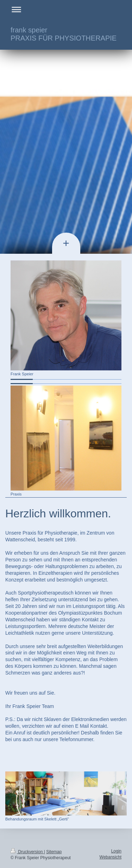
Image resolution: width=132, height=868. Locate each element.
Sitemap (54, 852)
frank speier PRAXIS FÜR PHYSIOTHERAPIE (64, 34)
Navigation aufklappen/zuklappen (66, 9)
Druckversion (27, 852)
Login (116, 851)
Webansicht (111, 857)
